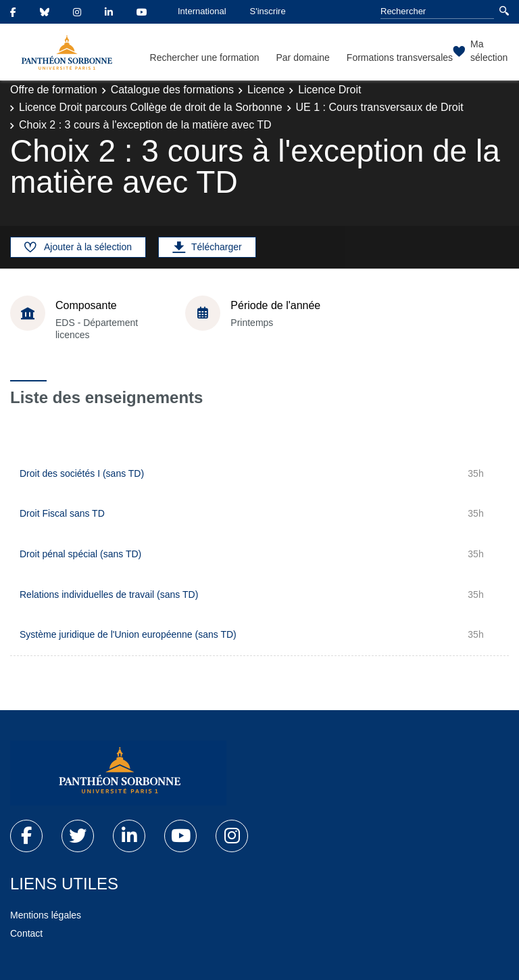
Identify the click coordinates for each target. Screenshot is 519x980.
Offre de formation (54, 90)
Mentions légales (46, 915)
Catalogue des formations (172, 90)
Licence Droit (329, 90)
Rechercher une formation (205, 57)
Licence (266, 90)
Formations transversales (400, 57)
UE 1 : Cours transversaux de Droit (380, 107)
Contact (26, 933)
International (202, 11)
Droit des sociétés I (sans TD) (82, 473)
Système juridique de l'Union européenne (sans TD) (128, 634)
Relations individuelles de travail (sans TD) (109, 594)
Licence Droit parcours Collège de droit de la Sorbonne (151, 107)
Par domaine (302, 57)
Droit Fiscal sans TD (62, 513)
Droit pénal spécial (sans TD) (80, 554)
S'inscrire (268, 11)
